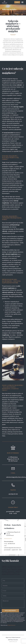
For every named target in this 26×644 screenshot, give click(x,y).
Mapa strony (8, 637)
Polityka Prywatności (12, 625)
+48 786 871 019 (13, 494)
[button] (22, 2)
